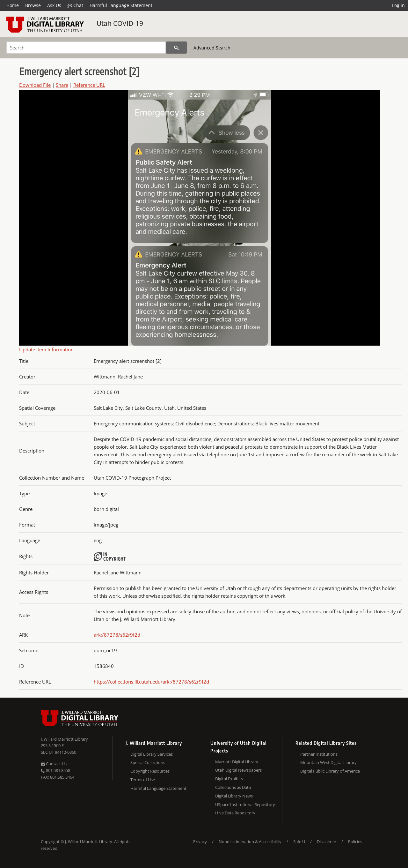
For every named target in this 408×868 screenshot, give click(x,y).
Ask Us (54, 5)
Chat (75, 5)
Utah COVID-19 (120, 23)
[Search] (86, 48)
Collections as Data (233, 787)
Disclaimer (327, 842)
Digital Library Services (152, 754)
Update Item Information (46, 349)
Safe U (299, 842)
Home (13, 5)
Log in (398, 5)
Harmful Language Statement (121, 5)
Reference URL (89, 85)
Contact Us (54, 764)
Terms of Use (143, 780)
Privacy (200, 842)
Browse (33, 5)
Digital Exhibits (229, 779)
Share (62, 85)
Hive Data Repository (235, 813)
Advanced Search (212, 48)
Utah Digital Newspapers (238, 770)
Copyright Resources (150, 771)
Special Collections (148, 762)
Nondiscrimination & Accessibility (250, 842)
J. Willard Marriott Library (64, 739)
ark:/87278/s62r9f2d (117, 635)
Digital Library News (234, 796)
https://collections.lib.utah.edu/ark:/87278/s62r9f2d (151, 682)
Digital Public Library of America (330, 771)
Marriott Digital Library (237, 762)
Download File (35, 85)
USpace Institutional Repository (245, 804)
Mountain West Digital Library (328, 762)
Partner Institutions (319, 754)
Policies (355, 842)
